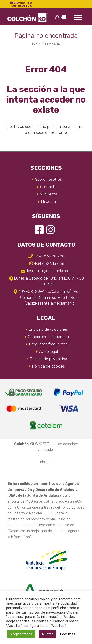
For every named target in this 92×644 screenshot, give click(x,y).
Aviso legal (49, 352)
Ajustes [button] (47, 634)
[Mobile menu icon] (78, 17)
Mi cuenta (49, 194)
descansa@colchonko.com (49, 271)
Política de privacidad (49, 359)
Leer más (68, 634)
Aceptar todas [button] (21, 634)
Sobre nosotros (48, 179)
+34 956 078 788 (49, 256)
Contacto (48, 187)
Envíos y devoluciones (48, 329)
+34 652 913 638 (49, 263)
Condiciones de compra (48, 337)
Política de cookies (48, 366)
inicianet (46, 462)
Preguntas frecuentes (48, 344)
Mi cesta (49, 202)
